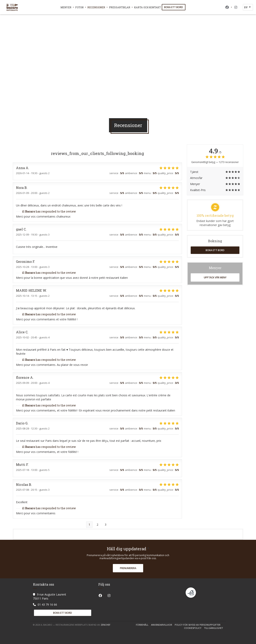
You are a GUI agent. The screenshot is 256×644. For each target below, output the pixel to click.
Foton (79, 7)
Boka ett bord (174, 7)
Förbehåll (143, 625)
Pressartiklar (120, 7)
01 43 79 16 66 (47, 605)
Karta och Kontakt (147, 7)
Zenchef (106, 625)
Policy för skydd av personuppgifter (199, 625)
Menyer (66, 7)
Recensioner (96, 7)
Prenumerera (128, 568)
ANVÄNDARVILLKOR (163, 625)
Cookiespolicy (194, 628)
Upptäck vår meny (215, 277)
